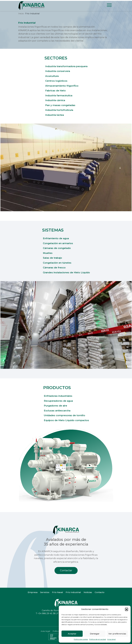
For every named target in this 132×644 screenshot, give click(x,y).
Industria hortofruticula (59, 110)
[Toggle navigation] (109, 6)
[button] (127, 609)
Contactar (66, 570)
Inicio (21, 13)
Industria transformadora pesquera (66, 66)
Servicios (45, 592)
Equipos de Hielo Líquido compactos (66, 420)
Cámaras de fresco (54, 268)
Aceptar (72, 634)
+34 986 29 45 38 (46, 613)
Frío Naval (58, 592)
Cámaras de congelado (57, 248)
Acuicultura (52, 76)
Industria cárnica (55, 100)
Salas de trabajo (52, 258)
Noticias (88, 592)
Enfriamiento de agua (56, 238)
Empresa (33, 592)
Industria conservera (58, 71)
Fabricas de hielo (55, 91)
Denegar (95, 634)
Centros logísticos (56, 81)
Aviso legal (111, 639)
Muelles (48, 253)
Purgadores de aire (55, 406)
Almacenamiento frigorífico (62, 86)
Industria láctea (55, 115)
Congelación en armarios (58, 243)
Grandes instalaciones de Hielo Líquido (66, 272)
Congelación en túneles (57, 263)
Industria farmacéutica (59, 95)
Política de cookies (81, 639)
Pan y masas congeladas (60, 105)
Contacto (100, 592)
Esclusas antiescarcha (57, 411)
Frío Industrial (73, 592)
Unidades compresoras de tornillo (64, 415)
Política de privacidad (98, 639)
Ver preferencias (117, 634)
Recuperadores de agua (58, 401)
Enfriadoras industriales (58, 396)
